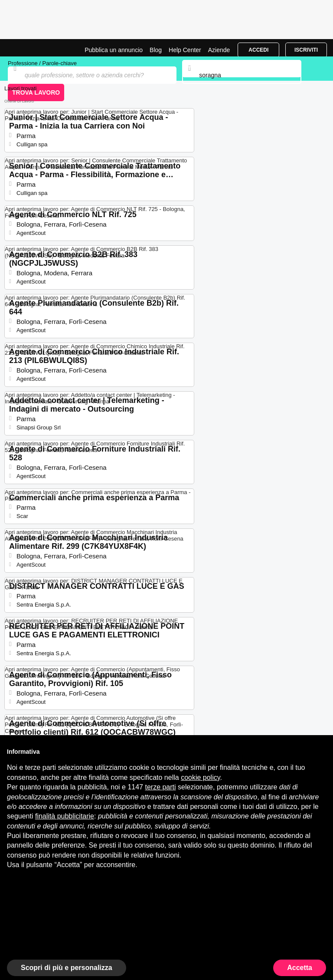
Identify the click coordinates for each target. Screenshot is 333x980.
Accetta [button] (300, 968)
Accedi (258, 50)
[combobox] (242, 75)
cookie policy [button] (200, 777)
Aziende (219, 50)
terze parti (160, 787)
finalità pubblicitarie (65, 816)
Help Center (185, 50)
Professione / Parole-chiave (42, 63)
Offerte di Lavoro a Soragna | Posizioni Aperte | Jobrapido (28, 48)
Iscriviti (306, 50)
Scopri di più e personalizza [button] (67, 968)
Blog (156, 50)
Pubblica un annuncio (114, 50)
